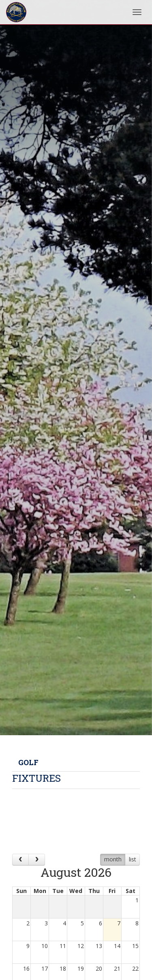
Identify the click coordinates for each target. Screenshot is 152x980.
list (133, 859)
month (113, 859)
